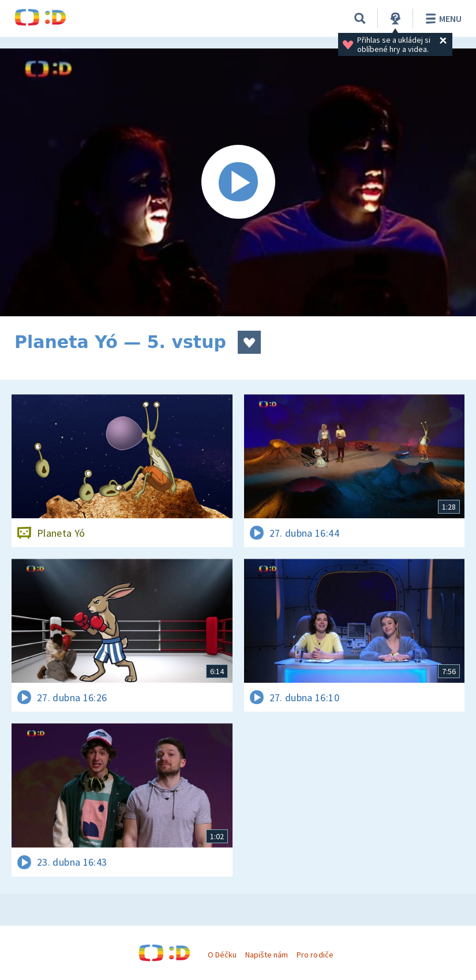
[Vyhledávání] (360, 18)
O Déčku (222, 955)
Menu (442, 18)
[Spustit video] (238, 182)
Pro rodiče (315, 955)
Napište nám (267, 955)
